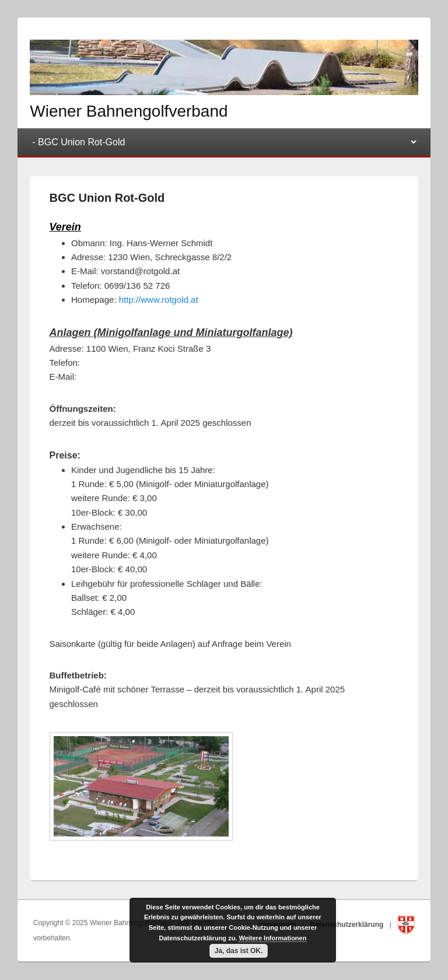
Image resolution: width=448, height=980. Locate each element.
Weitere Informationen (272, 938)
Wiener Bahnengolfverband (129, 111)
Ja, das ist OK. (239, 951)
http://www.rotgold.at (159, 300)
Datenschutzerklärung (347, 925)
